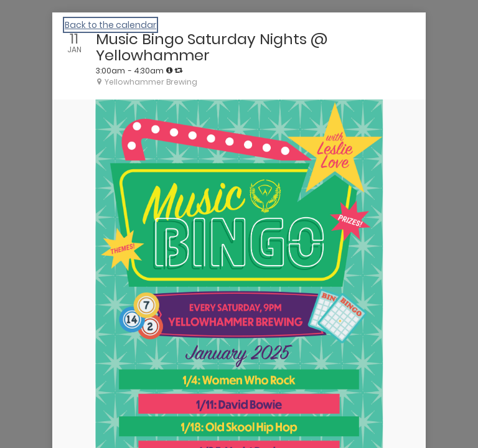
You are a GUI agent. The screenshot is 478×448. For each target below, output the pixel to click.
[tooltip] (169, 70)
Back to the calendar (110, 25)
